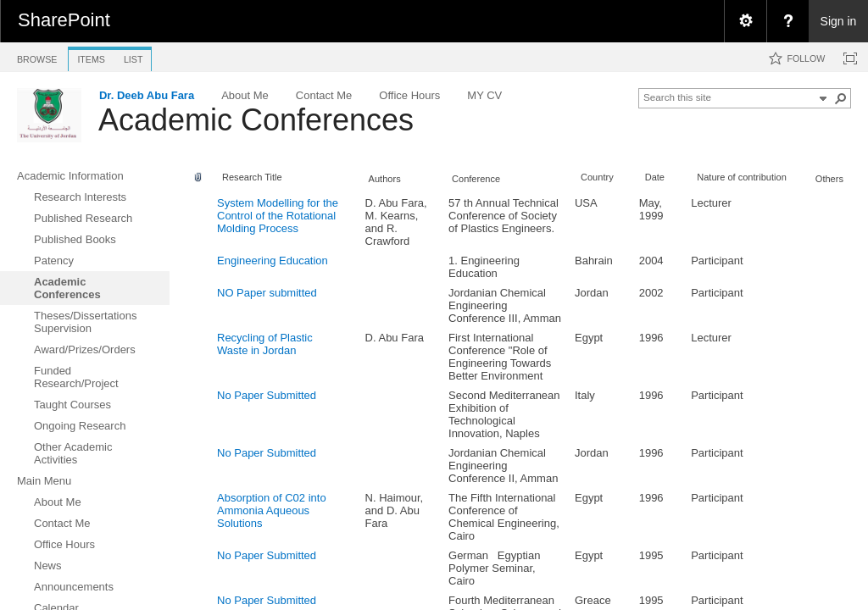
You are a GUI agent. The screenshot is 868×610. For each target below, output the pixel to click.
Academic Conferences (256, 120)
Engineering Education (273, 261)
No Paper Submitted (267, 395)
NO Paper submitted (267, 293)
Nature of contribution (742, 177)
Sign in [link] (839, 21)
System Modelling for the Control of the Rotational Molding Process (278, 216)
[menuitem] (745, 21)
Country (597, 177)
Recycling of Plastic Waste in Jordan (265, 344)
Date (655, 177)
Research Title (252, 177)
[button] (841, 98)
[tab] (37, 56)
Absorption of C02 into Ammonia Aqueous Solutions (272, 510)
